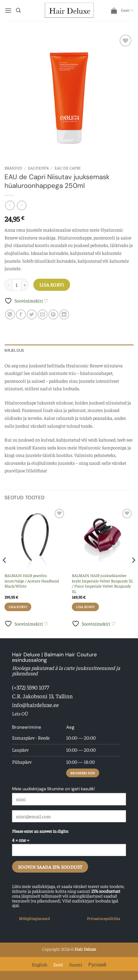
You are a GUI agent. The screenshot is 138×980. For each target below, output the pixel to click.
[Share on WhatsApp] (10, 314)
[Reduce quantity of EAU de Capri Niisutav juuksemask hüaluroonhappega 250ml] (8, 285)
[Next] (133, 572)
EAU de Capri (67, 168)
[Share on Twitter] (32, 314)
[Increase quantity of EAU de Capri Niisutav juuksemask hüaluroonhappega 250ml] (25, 285)
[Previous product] (21, 205)
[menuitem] (127, 11)
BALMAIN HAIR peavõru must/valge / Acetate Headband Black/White (32, 581)
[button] (8, 10)
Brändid (13, 168)
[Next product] (10, 205)
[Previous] (5, 572)
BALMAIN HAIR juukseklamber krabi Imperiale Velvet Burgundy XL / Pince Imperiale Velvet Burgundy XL (103, 583)
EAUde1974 (38, 168)
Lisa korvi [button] (18, 607)
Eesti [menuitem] (58, 964)
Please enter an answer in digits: (40, 831)
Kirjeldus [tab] (14, 350)
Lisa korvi (52, 285)
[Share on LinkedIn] (64, 314)
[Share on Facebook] (21, 314)
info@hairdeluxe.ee (35, 705)
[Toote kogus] (17, 285)
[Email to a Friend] (43, 314)
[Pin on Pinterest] (53, 314)
